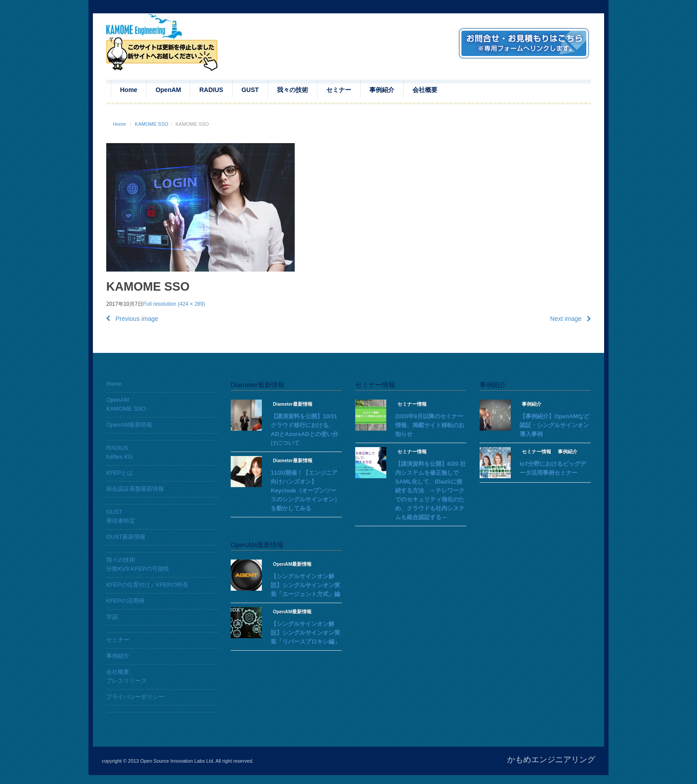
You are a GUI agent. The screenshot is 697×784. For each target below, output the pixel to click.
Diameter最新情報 (293, 404)
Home (129, 90)
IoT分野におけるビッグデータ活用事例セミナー (553, 468)
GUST (250, 90)
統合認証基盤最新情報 (135, 489)
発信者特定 (121, 521)
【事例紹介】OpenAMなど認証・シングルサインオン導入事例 (555, 425)
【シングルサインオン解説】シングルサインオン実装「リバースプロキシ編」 (305, 633)
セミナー (339, 90)
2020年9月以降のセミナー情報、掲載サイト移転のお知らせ (430, 425)
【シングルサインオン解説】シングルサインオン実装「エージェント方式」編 (305, 585)
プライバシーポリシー (135, 697)
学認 (112, 617)
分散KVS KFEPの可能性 (138, 569)
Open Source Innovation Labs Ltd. (177, 761)
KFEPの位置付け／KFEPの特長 (147, 585)
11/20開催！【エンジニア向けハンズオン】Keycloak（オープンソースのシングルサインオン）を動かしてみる (305, 490)
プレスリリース (126, 681)
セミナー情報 (412, 404)
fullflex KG (119, 457)
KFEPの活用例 (125, 601)
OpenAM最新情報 (129, 425)
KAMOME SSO (151, 124)
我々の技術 (292, 90)
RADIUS (211, 90)
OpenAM (168, 90)
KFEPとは (120, 473)
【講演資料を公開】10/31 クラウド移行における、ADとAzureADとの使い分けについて (304, 430)
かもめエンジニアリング (551, 760)
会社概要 (425, 90)
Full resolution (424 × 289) (174, 304)
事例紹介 (382, 90)
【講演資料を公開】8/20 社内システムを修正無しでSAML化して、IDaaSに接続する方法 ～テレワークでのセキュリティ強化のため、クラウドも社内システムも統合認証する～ (431, 490)
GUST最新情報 (126, 537)
